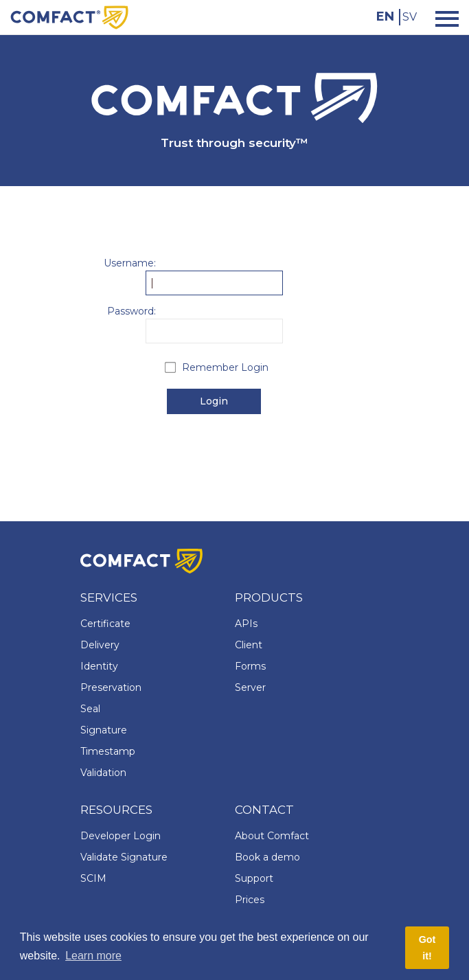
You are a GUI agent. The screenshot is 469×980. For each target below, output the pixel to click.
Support (254, 878)
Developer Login (121, 836)
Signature (104, 730)
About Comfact (272, 836)
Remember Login (225, 367)
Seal (90, 709)
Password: (131, 311)
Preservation (111, 687)
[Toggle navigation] (443, 18)
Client (249, 645)
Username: (130, 263)
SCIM (93, 878)
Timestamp (108, 751)
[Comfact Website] (69, 16)
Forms (250, 666)
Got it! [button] (427, 948)
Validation (103, 773)
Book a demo (267, 857)
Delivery (100, 645)
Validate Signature (124, 857)
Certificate (105, 624)
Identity (99, 666)
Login (214, 401)
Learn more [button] (93, 956)
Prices (250, 900)
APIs (246, 624)
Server (250, 687)
